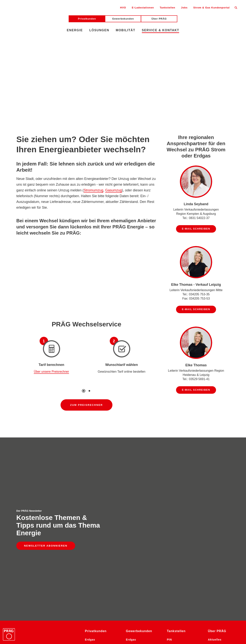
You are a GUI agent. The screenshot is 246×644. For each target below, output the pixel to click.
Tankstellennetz (178, 528)
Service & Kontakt (161, 30)
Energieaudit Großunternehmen (139, 560)
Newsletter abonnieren (46, 478)
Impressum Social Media (156, 627)
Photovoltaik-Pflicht (140, 593)
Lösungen (99, 30)
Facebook (187, 618)
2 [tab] (89, 391)
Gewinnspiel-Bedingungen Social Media (152, 633)
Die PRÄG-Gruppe (221, 516)
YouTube (159, 618)
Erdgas (90, 504)
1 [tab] (84, 391)
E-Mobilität (93, 534)
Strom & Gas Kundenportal (212, 8)
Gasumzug (113, 190)
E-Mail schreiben (15, 539)
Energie (75, 30)
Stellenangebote (220, 510)
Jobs (184, 8)
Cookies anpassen (200, 633)
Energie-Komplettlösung (143, 581)
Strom (89, 522)
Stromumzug (93, 190)
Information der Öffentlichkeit (201, 627)
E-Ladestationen (143, 8)
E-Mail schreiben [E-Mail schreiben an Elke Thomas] (196, 390)
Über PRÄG (159, 19)
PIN (169, 504)
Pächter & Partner (180, 522)
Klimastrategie (136, 540)
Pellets (90, 510)
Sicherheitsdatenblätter (45, 633)
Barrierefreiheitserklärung (26, 627)
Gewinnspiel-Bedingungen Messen (93, 633)
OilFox (90, 528)
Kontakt (172, 534)
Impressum (125, 627)
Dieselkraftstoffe (138, 528)
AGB (231, 627)
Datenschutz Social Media (92, 627)
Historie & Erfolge (221, 522)
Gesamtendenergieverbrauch (143, 549)
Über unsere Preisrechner (51, 372)
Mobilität (125, 30)
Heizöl (89, 516)
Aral (170, 510)
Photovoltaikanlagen (141, 587)
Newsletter (74, 618)
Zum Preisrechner (86, 405)
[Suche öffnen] (236, 7)
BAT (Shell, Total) (179, 516)
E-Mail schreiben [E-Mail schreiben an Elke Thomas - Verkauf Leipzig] (196, 309)
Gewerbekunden (123, 19)
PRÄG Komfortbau (221, 528)
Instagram (103, 618)
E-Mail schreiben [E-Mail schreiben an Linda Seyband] (196, 229)
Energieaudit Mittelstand (135, 572)
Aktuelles (215, 504)
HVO (123, 8)
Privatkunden (87, 19)
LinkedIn (131, 618)
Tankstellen (167, 8)
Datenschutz (59, 627)
